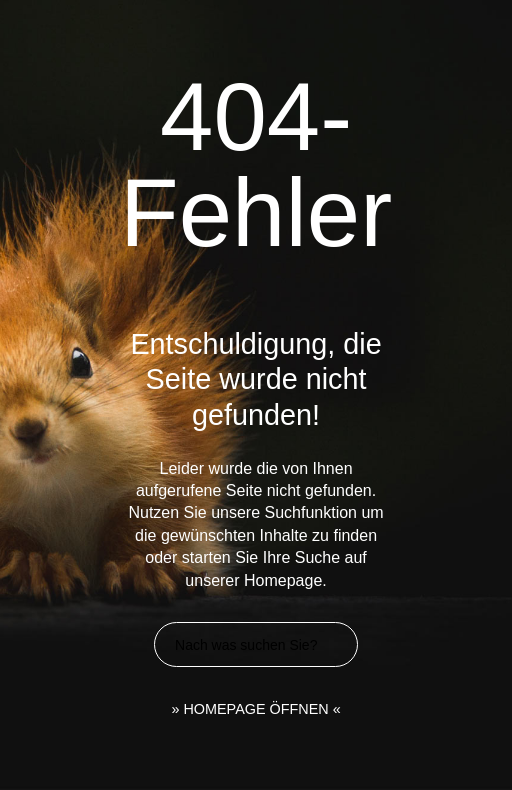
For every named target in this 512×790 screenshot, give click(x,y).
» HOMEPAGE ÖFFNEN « (255, 709)
